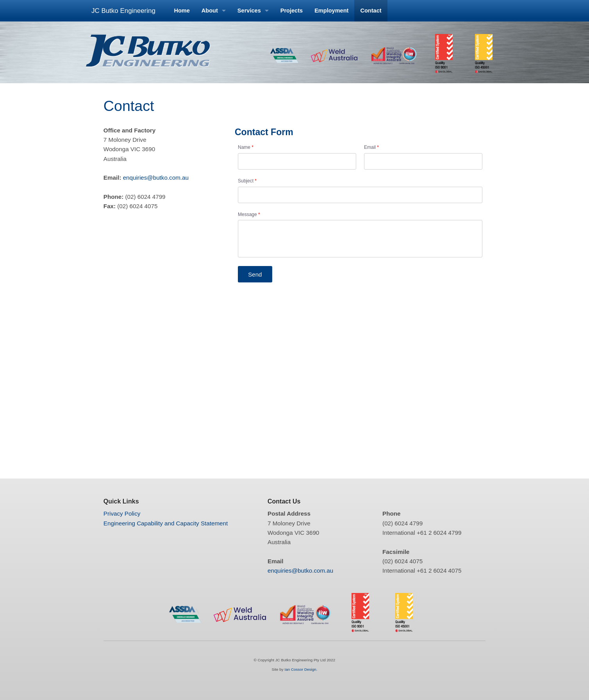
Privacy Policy (122, 513)
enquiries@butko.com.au (156, 178)
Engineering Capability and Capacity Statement (166, 523)
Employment (331, 11)
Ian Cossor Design (300, 669)
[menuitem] (182, 11)
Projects (292, 11)
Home (182, 11)
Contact (371, 11)
